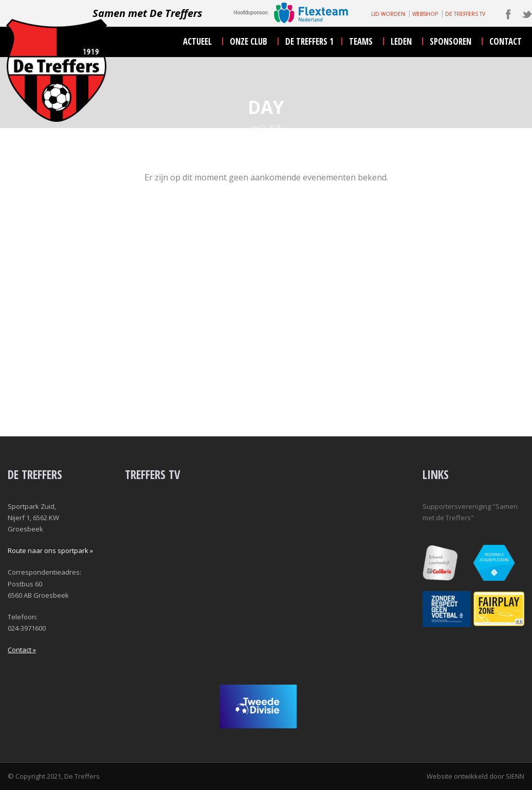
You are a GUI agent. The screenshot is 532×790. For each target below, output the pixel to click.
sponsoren (451, 41)
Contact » (22, 650)
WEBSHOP (425, 14)
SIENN (515, 776)
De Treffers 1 (309, 41)
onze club (249, 41)
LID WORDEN (388, 14)
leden (401, 41)
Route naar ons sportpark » (50, 550)
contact (506, 41)
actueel (197, 41)
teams (361, 41)
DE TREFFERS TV (465, 14)
